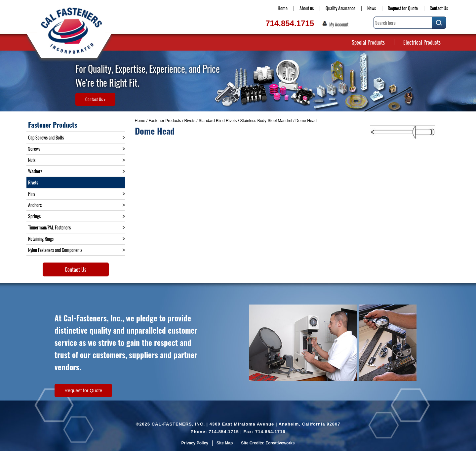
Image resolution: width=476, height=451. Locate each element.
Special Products (368, 42)
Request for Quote (403, 8)
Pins (32, 194)
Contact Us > (95, 99)
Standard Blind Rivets (218, 121)
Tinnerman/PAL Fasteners (49, 227)
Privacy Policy (195, 443)
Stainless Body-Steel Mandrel (266, 121)
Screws (34, 149)
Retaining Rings (41, 239)
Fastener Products (165, 121)
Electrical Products (422, 42)
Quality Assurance (340, 8)
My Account (339, 24)
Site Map (225, 443)
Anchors (35, 205)
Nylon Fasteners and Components (55, 250)
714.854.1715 (290, 23)
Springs (34, 216)
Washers (35, 171)
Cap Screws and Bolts (46, 137)
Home (283, 8)
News (372, 8)
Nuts (32, 160)
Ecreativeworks (280, 443)
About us (307, 8)
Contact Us (439, 8)
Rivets (190, 121)
